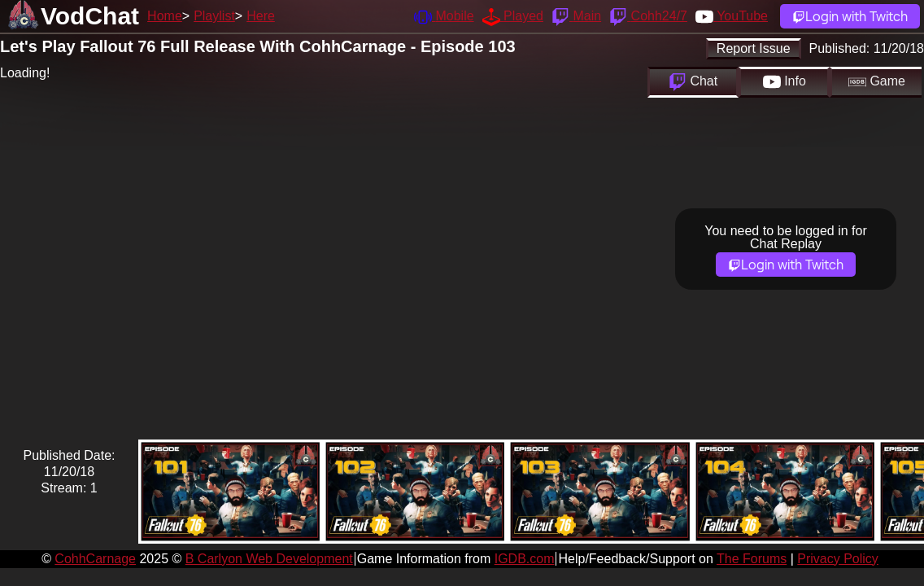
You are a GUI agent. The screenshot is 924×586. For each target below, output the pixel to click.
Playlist (214, 16)
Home (165, 16)
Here (261, 16)
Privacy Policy (838, 559)
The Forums (752, 559)
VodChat (90, 16)
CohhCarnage (95, 559)
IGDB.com (525, 559)
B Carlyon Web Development (269, 559)
